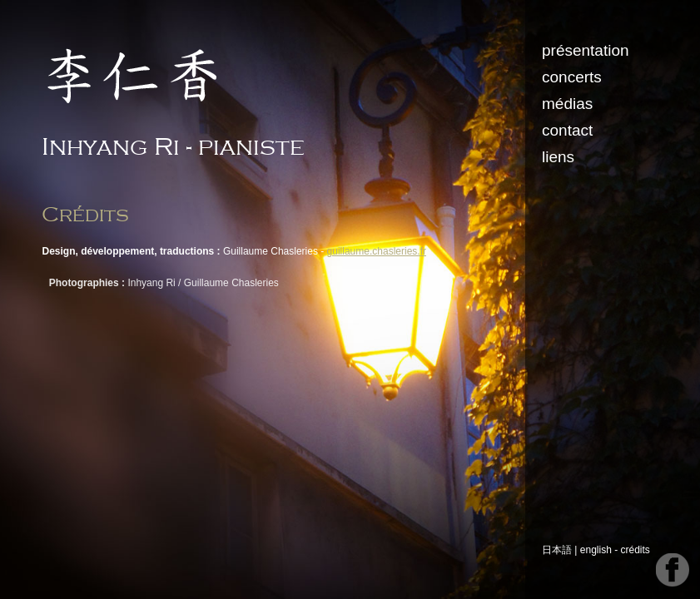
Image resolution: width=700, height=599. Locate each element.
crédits (637, 550)
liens (560, 157)
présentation (587, 50)
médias (569, 104)
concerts (573, 77)
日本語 (559, 550)
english (598, 550)
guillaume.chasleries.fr (377, 251)
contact (569, 130)
